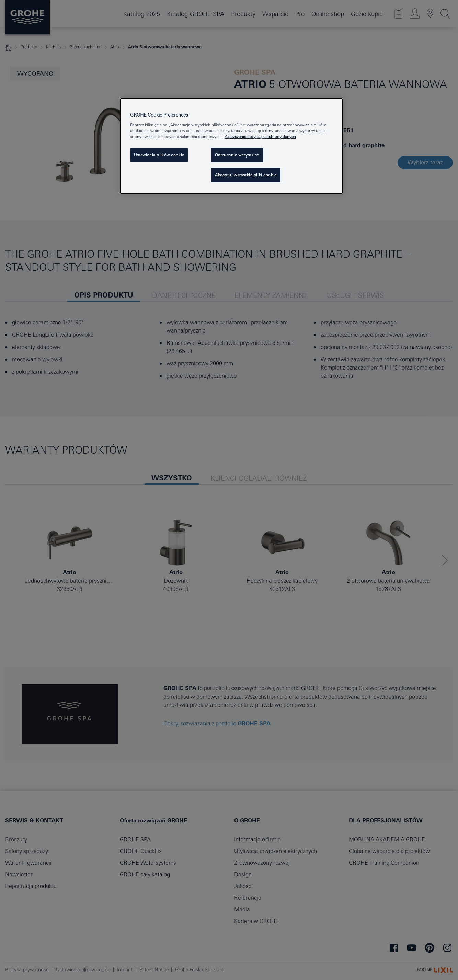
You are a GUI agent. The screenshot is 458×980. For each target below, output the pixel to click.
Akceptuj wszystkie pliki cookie (246, 175)
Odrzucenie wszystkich (237, 155)
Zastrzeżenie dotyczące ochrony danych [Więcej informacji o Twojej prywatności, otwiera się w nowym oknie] (260, 136)
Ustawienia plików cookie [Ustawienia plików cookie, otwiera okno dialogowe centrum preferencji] (159, 155)
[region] (231, 146)
